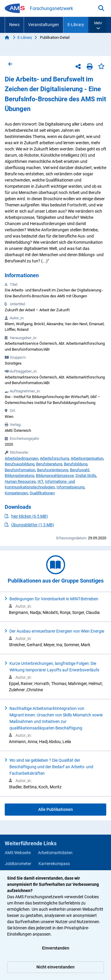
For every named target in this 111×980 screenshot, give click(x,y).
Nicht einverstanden (55, 967)
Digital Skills (86, 475)
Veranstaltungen (44, 25)
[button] (98, 25)
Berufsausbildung (20, 464)
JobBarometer (18, 864)
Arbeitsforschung (54, 458)
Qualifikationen (42, 493)
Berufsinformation (20, 470)
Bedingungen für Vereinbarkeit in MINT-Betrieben (54, 599)
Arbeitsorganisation (87, 458)
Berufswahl (79, 470)
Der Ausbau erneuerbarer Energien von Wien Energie (57, 631)
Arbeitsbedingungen (21, 458)
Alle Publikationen (55, 809)
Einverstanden (56, 948)
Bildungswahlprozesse (55, 475)
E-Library (76, 25)
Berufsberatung (49, 464)
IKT (40, 481)
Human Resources (20, 481)
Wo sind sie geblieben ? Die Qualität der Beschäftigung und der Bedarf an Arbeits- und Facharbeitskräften (51, 767)
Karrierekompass (54, 864)
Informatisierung (70, 487)
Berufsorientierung (53, 470)
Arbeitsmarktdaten (55, 853)
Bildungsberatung (19, 475)
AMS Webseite (18, 853)
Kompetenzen (16, 493)
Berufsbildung (76, 464)
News (14, 25)
